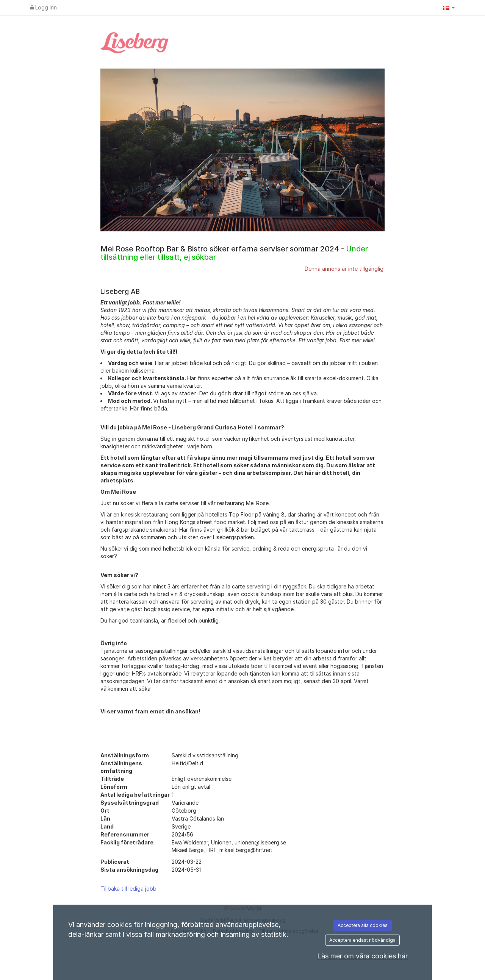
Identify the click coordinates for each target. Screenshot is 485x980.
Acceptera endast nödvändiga (362, 940)
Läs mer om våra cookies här (362, 956)
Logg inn (44, 7)
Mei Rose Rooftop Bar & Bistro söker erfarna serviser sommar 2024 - (234, 253)
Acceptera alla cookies (363, 925)
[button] (449, 8)
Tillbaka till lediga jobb (128, 889)
